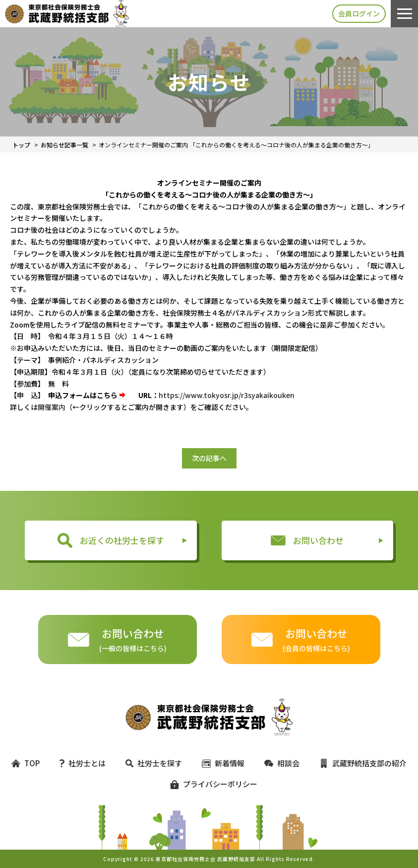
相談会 (282, 763)
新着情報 (223, 763)
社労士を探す (154, 763)
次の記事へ (209, 458)
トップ (21, 145)
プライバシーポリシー (209, 784)
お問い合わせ (307, 540)
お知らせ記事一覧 (64, 145)
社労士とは (83, 763)
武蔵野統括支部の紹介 (363, 763)
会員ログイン (359, 13)
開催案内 (52, 407)
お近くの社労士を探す (111, 540)
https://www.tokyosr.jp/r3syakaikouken (227, 395)
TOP (26, 763)
